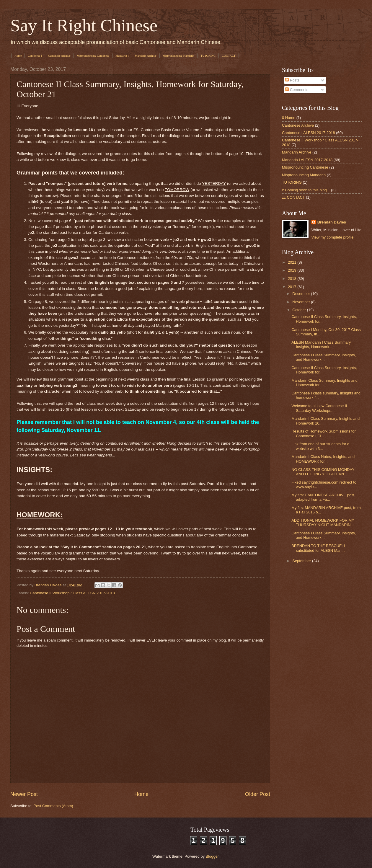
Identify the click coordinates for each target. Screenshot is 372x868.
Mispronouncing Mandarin (179, 56)
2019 (293, 270)
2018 (293, 279)
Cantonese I (35, 56)
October (300, 310)
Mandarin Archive (146, 56)
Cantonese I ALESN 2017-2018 (309, 133)
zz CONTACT (293, 197)
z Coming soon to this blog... (306, 190)
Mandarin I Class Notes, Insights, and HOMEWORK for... (323, 459)
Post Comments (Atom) (53, 806)
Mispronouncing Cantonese (93, 56)
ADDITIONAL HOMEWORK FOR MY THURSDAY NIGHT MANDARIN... (323, 523)
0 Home (289, 118)
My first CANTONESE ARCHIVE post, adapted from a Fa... (323, 497)
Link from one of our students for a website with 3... (320, 446)
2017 (293, 287)
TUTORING (208, 56)
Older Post (258, 794)
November (302, 302)
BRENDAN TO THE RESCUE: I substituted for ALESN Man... (318, 548)
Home (18, 56)
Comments (297, 90)
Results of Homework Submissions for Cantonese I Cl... (324, 433)
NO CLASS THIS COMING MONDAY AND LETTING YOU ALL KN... (323, 472)
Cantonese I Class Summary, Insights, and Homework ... (324, 357)
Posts (292, 80)
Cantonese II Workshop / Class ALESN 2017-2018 (72, 593)
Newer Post (24, 794)
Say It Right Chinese (84, 25)
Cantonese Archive (59, 56)
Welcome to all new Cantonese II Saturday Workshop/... (319, 408)
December (302, 294)
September (302, 561)
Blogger (212, 856)
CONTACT (229, 56)
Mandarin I (122, 56)
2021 (293, 262)
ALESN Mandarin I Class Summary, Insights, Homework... (322, 345)
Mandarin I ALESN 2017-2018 (307, 160)
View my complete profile (333, 237)
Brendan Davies (332, 222)
